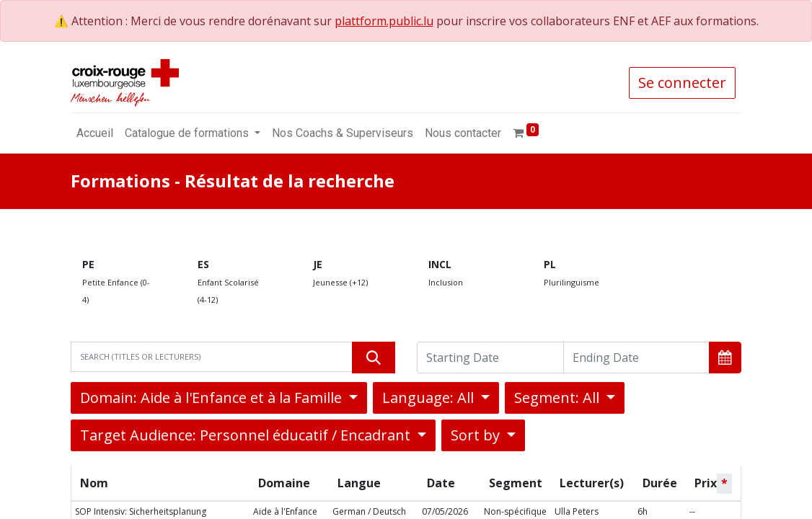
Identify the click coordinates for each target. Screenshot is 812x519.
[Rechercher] (374, 358)
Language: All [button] (430, 398)
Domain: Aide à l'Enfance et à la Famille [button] (213, 398)
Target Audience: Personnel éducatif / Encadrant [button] (247, 435)
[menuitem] (95, 133)
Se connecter (682, 83)
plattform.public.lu (384, 21)
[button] (725, 358)
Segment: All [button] (559, 398)
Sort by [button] (477, 435)
